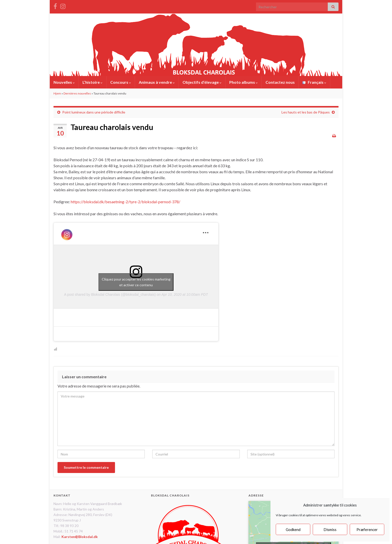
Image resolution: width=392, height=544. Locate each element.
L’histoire (92, 82)
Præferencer (367, 529)
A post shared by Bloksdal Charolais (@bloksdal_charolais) (110, 294)
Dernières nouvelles (77, 93)
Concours (121, 82)
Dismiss (330, 529)
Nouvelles (64, 82)
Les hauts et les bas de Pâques (306, 112)
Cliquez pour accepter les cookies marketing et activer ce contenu (136, 282)
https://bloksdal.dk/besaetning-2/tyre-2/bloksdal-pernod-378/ (125, 202)
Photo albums (243, 82)
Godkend (293, 529)
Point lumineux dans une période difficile (94, 112)
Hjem (57, 93)
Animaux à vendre (157, 82)
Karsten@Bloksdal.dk (80, 537)
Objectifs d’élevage (202, 82)
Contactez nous (280, 82)
